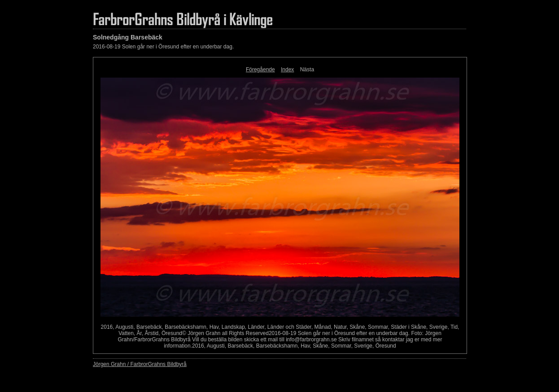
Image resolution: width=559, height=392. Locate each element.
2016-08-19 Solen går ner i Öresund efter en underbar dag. (163, 47)
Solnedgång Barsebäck (128, 37)
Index (287, 70)
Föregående (260, 70)
